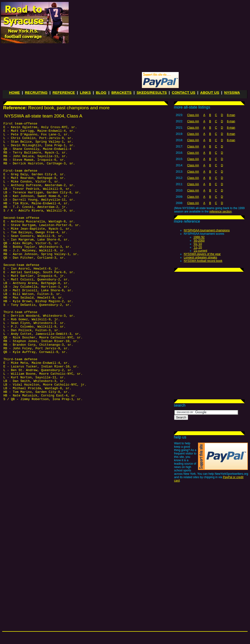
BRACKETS (121, 92)
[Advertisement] (129, 37)
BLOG (101, 92)
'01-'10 (198, 244)
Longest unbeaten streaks (200, 257)
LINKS (85, 92)
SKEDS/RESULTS (152, 92)
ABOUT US (210, 92)
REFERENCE (64, 92)
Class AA (193, 115)
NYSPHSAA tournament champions (207, 230)
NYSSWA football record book (203, 261)
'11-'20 (198, 247)
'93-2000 (199, 241)
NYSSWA (232, 92)
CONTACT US (184, 92)
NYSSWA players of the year (202, 254)
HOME (14, 92)
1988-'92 (199, 237)
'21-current (200, 251)
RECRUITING (36, 92)
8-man (231, 115)
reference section (221, 212)
